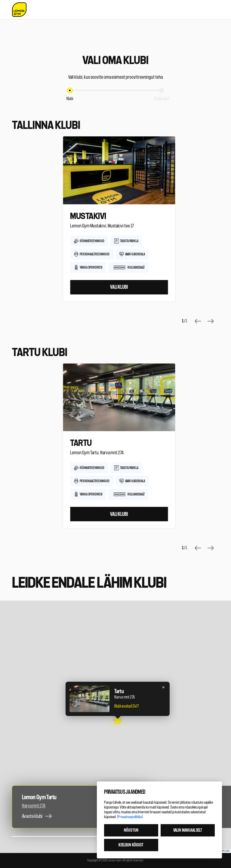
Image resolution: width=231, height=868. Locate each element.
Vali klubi (119, 287)
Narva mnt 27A (34, 806)
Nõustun (131, 830)
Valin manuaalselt (188, 830)
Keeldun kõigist (131, 845)
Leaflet (226, 851)
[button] (117, 721)
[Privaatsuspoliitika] (130, 817)
